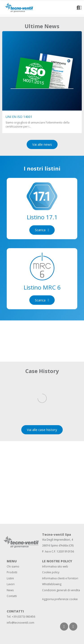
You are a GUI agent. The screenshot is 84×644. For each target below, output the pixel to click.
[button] (42, 144)
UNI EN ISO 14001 (19, 117)
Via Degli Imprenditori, (56, 540)
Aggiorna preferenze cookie (60, 599)
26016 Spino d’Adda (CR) (58, 545)
